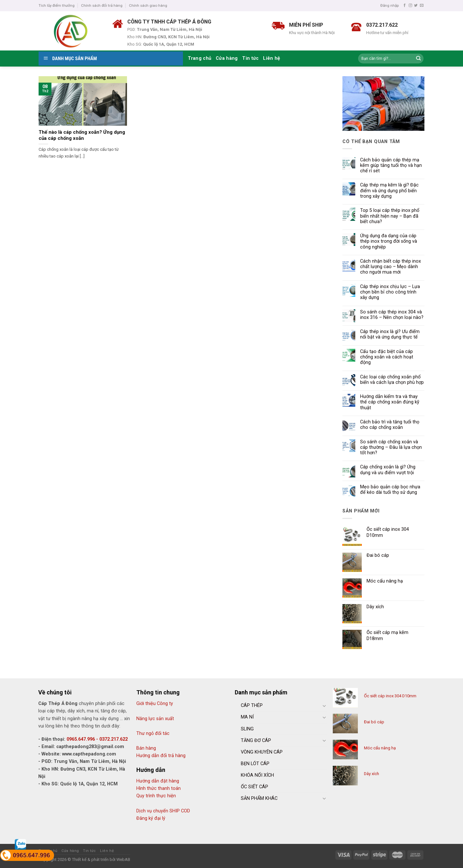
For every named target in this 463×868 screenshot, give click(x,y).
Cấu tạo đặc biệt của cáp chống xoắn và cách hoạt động (387, 357)
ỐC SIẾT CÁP (254, 787)
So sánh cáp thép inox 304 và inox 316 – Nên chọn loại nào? (392, 315)
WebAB (123, 859)
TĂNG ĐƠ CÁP (256, 741)
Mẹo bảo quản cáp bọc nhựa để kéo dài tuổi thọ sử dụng (390, 490)
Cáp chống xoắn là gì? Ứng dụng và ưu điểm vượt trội (388, 470)
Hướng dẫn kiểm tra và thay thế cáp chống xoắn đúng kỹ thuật (390, 402)
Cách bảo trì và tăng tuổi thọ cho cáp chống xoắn (390, 425)
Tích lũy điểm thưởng (57, 5)
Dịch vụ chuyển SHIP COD (163, 811)
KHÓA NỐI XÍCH (257, 775)
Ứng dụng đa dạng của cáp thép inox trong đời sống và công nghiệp (389, 241)
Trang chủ (200, 58)
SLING (247, 729)
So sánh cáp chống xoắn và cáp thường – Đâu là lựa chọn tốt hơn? (391, 448)
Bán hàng (146, 748)
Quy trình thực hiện (156, 796)
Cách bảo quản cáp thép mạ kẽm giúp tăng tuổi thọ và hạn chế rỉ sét (391, 166)
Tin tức (250, 58)
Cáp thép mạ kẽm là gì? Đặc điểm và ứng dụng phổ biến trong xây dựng (389, 191)
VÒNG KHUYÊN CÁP (262, 752)
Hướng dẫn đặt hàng (158, 781)
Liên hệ (272, 58)
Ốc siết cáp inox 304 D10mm (390, 696)
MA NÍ (247, 717)
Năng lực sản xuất (155, 719)
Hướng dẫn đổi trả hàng (161, 756)
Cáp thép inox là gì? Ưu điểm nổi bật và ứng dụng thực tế (390, 334)
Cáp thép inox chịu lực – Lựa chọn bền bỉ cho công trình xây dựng (390, 292)
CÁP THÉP (252, 705)
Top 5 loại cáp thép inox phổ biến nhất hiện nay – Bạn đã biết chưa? (390, 216)
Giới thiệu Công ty (155, 704)
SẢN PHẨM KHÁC (259, 798)
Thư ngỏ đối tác (153, 733)
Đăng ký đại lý (151, 818)
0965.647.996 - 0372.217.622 (97, 739)
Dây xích (372, 774)
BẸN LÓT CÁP (255, 764)
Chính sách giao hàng (148, 5)
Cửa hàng (227, 58)
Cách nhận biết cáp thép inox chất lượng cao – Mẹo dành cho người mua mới (390, 267)
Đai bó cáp (374, 722)
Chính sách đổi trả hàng (102, 5)
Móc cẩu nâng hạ (380, 748)
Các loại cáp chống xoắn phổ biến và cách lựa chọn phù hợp (392, 380)
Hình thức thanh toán (159, 788)
